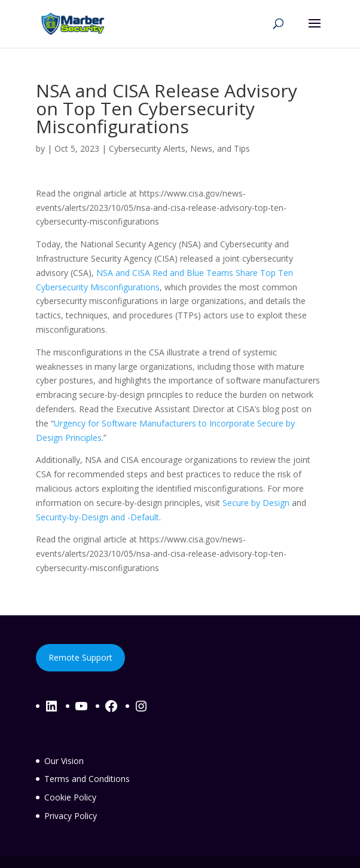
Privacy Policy (71, 816)
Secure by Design (256, 503)
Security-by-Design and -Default (97, 517)
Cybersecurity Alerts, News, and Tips (179, 148)
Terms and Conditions (87, 779)
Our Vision (64, 761)
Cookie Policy (70, 797)
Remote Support (80, 657)
